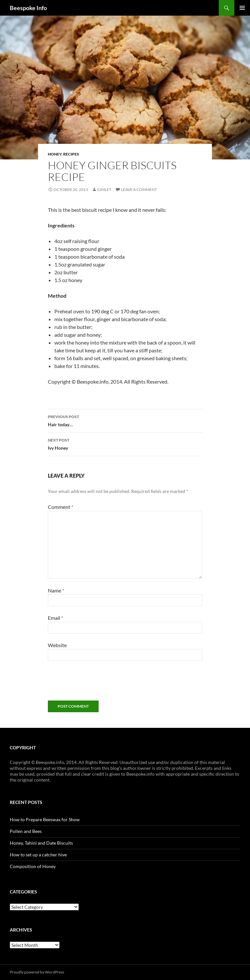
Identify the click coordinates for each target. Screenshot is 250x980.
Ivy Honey (125, 443)
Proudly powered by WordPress (37, 972)
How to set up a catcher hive (38, 855)
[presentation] (97, 685)
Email (56, 618)
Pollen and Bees (26, 831)
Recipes (71, 154)
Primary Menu (242, 8)
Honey (55, 154)
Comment (61, 507)
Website (57, 645)
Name (56, 590)
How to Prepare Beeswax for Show (45, 819)
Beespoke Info (28, 8)
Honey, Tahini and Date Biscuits (41, 843)
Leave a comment (139, 190)
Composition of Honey (33, 866)
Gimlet (104, 190)
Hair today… (125, 420)
